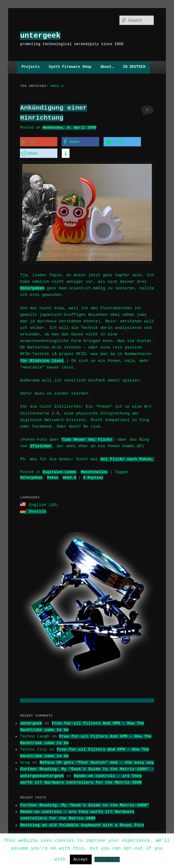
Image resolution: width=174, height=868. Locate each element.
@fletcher (41, 445)
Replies (93, 477)
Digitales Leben (59, 471)
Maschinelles (94, 471)
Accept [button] (81, 859)
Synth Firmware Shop (70, 67)
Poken (53, 477)
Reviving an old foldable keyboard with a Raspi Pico (82, 823)
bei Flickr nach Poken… (127, 458)
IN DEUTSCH (134, 67)
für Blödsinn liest (42, 360)
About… (107, 67)
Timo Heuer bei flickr (87, 439)
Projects (31, 67)
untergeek (40, 36)
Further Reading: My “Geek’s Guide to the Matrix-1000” (84, 804)
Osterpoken (32, 287)
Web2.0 (69, 477)
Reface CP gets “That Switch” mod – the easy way (97, 761)
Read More (107, 859)
